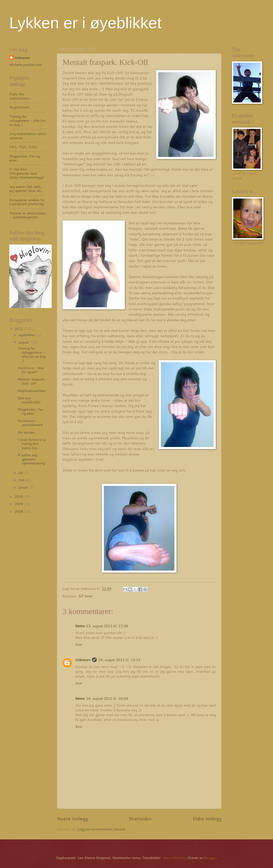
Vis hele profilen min (26, 65)
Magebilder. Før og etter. (25, 158)
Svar (79, 644)
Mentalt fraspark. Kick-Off (32, 381)
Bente (80, 626)
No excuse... (28, 432)
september (27, 335)
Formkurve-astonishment (30, 423)
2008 (19, 511)
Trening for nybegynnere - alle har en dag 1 (28, 121)
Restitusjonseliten (32, 391)
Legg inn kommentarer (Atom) (101, 829)
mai (22, 480)
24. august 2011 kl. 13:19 (119, 660)
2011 (19, 329)
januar (24, 487)
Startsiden (140, 819)
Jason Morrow (174, 858)
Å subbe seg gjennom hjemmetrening (31, 459)
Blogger (210, 858)
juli (21, 473)
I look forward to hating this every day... (32, 444)
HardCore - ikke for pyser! (31, 370)
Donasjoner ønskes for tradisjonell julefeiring (27, 202)
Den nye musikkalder (29, 400)
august (24, 342)
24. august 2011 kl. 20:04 (107, 698)
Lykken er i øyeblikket (85, 23)
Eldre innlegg (207, 819)
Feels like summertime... (21, 96)
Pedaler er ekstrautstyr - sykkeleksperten (28, 215)
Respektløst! (19, 107)
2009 (19, 504)
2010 (19, 496)
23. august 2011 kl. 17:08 (107, 626)
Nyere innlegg (72, 819)
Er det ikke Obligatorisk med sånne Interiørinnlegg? (27, 173)
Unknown (83, 660)
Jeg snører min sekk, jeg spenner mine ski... (27, 189)
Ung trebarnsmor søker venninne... (28, 136)
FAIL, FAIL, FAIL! (23, 147)
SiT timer (86, 596)
